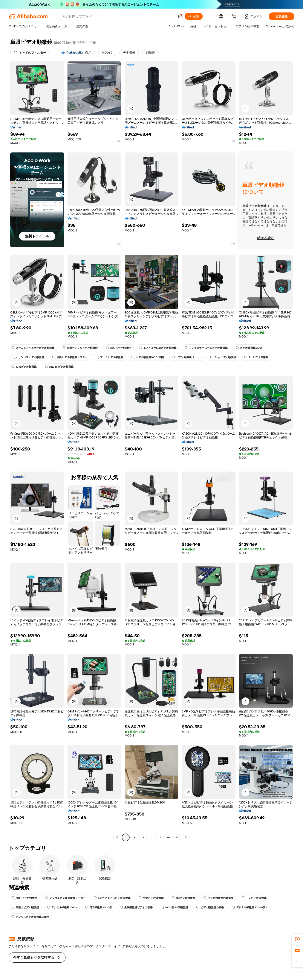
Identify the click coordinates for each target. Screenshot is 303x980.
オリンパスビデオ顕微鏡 (28, 357)
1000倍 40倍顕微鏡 (174, 907)
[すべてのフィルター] (30, 53)
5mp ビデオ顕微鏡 (223, 357)
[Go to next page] (186, 837)
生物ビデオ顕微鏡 (151, 898)
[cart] (235, 17)
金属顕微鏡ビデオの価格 (136, 907)
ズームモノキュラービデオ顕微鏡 (33, 348)
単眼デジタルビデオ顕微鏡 (80, 348)
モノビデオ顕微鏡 (254, 898)
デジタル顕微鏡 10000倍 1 (249, 907)
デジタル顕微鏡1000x (62, 907)
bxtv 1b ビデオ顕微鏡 (59, 367)
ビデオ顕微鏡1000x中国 (148, 357)
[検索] (194, 16)
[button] (180, 16)
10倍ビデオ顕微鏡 (24, 367)
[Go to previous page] (117, 837)
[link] (297, 939)
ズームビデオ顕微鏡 (109, 357)
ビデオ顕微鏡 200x (249, 348)
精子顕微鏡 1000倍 (98, 907)
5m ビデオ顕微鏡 (256, 357)
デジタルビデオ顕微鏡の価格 (30, 917)
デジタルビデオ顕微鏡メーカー (65, 898)
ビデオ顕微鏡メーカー (187, 357)
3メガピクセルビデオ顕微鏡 (112, 898)
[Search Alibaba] (118, 16)
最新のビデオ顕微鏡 (25, 907)
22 (177, 837)
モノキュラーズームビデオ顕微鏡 (206, 348)
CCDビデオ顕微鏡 (118, 348)
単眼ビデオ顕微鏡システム (70, 357)
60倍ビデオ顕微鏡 (24, 898)
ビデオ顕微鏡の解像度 (218, 898)
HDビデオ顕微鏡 (183, 898)
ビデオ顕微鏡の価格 (210, 907)
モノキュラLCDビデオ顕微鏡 (158, 348)
